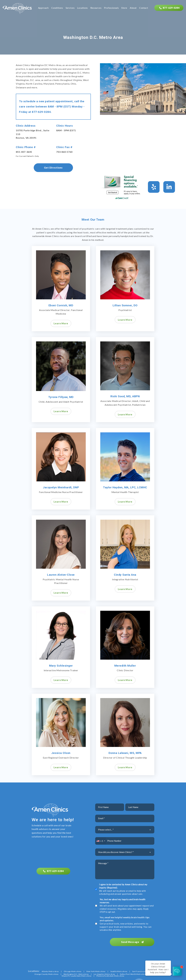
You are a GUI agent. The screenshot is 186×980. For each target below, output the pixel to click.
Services (70, 8)
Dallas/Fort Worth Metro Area (133, 973)
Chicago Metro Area (73, 971)
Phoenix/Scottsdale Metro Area (110, 975)
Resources (96, 8)
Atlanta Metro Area (50, 971)
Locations (82, 8)
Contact (144, 8)
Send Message (135, 941)
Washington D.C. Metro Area (76, 973)
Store (124, 8)
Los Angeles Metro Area (104, 973)
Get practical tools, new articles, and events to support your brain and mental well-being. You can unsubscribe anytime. (126, 924)
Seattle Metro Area (119, 971)
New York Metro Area (96, 971)
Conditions (57, 8)
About (133, 8)
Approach (43, 8)
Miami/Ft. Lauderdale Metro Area (77, 975)
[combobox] (101, 841)
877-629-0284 (41, 112)
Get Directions (53, 168)
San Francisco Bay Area (143, 971)
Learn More (61, 323)
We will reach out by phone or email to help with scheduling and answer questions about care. (123, 889)
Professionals (111, 8)
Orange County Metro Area (46, 973)
